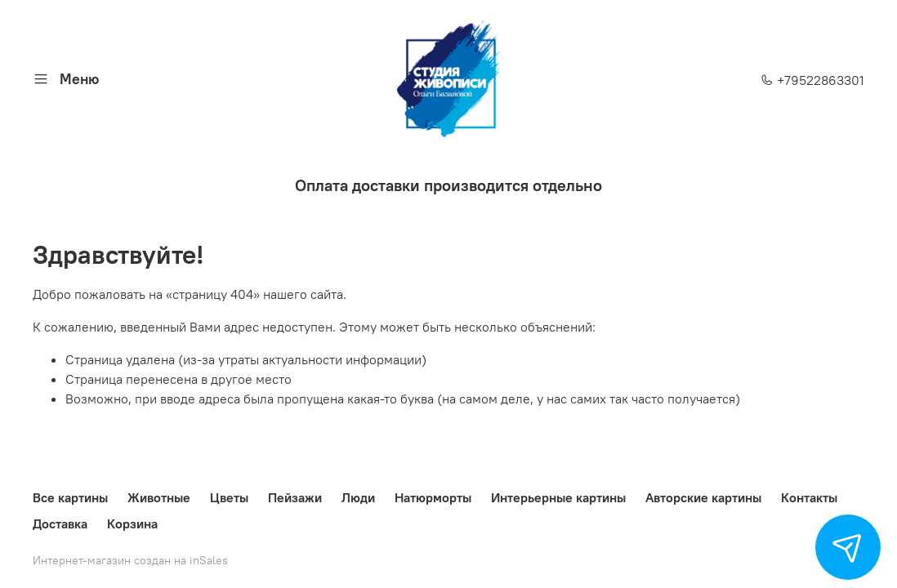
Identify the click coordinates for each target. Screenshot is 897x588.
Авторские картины (703, 497)
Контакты (809, 497)
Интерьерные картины (558, 497)
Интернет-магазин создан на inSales (130, 560)
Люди (358, 497)
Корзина (132, 523)
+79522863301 (812, 80)
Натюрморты (433, 497)
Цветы (229, 497)
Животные (159, 497)
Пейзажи (295, 497)
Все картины (70, 497)
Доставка (60, 523)
